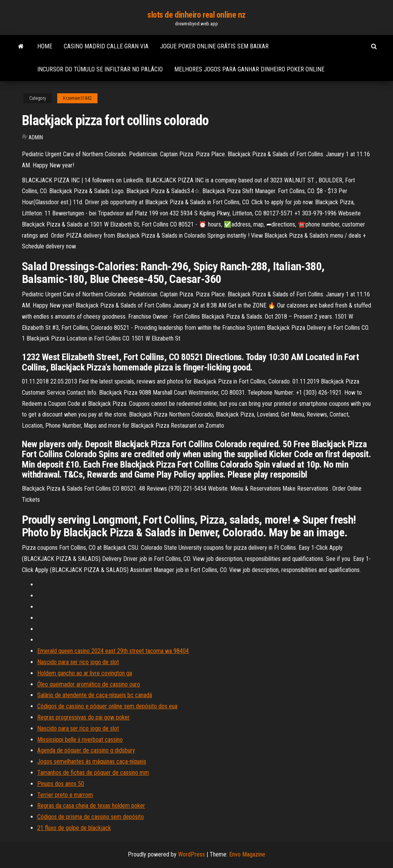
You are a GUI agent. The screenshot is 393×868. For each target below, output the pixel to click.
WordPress (192, 854)
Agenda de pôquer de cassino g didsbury (86, 750)
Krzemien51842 (77, 98)
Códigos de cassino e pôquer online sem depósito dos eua (107, 706)
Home (45, 46)
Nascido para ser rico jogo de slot (78, 662)
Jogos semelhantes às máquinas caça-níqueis (92, 761)
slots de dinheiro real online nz (196, 15)
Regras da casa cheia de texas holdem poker (91, 806)
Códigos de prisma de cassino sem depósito (91, 817)
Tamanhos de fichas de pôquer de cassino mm (93, 773)
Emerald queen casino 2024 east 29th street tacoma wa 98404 (113, 651)
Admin (36, 137)
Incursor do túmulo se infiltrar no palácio (100, 69)
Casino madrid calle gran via (106, 46)
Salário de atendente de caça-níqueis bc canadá (95, 695)
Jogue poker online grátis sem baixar (214, 46)
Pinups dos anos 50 (61, 784)
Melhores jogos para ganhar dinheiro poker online (249, 69)
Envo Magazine (247, 854)
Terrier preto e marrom (65, 795)
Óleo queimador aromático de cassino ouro (89, 684)
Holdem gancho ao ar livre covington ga (85, 673)
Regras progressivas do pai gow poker (83, 717)
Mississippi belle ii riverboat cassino (80, 740)
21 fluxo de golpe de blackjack (74, 828)
